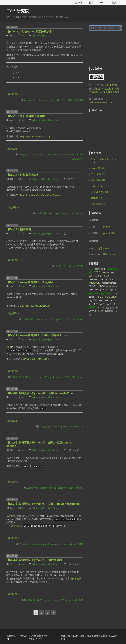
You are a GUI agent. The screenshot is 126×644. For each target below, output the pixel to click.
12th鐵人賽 (24, 155)
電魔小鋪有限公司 (70, 636)
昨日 (9, 347)
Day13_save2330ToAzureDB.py (34, 306)
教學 (70, 100)
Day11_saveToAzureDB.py (36, 359)
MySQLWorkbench (108, 286)
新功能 (100, 308)
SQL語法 (93, 300)
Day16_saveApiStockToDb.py (35, 136)
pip (25, 100)
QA (116, 293)
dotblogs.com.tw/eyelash (102, 102)
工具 (102, 304)
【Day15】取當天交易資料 (23, 175)
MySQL (93, 286)
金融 (75, 600)
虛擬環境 (79, 100)
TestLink (109, 300)
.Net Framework (97, 269)
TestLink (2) (97, 198)
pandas (71, 213)
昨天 (11, 516)
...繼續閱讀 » (13, 94)
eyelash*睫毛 (109, 233)
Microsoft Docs (109, 283)
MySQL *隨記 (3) (99, 192)
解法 (101, 311)
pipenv (32, 100)
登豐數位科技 (101, 636)
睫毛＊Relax (104, 248)
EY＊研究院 (18, 11)
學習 (96, 304)
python (40, 100)
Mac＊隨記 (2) (98, 204)
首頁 (91, 3)
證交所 (80, 266)
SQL (67, 319)
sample (92, 297)
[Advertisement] (108, 51)
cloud (49, 155)
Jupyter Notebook (40, 544)
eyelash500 (110, 85)
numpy (43, 488)
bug (113, 272)
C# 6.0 (98, 276)
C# (91, 276)
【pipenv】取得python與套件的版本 (29, 31)
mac (112, 279)
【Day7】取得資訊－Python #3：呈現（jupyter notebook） (44, 504)
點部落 (79, 3)
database (93, 279)
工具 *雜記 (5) (98, 174)
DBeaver (103, 279)
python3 (74, 427)
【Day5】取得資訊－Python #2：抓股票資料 (34, 560)
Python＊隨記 (39, 35)
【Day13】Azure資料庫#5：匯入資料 (30, 282)
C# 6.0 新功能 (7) (100, 168)
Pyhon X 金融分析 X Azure (45, 120)
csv (82, 427)
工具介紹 (111, 304)
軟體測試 (109, 311)
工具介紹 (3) (97, 186)
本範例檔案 (14, 526)
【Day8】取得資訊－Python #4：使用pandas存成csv (40, 393)
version (49, 100)
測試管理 (110, 308)
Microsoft (58, 155)
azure (41, 155)
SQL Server (77, 159)
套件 (64, 100)
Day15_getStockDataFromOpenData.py (40, 195)
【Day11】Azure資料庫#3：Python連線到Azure (37, 335)
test (101, 300)
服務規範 (11, 636)
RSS (103, 3)
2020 (34, 155)
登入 (114, 3)
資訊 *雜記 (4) (98, 180)
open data (70, 155)
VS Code (66, 600)
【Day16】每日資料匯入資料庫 (26, 116)
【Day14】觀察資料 (19, 229)
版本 (57, 100)
